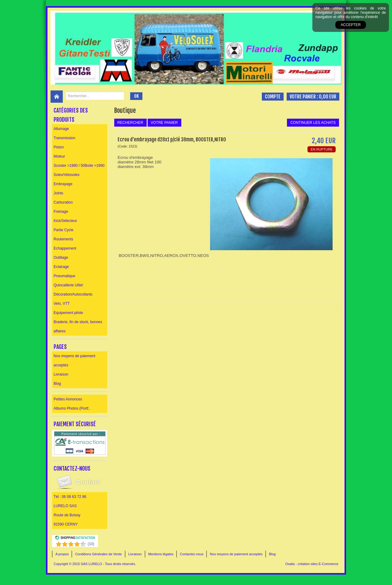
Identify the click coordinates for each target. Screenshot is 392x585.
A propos (62, 554)
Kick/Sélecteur (65, 221)
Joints (58, 193)
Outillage (61, 258)
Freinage (61, 212)
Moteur (59, 156)
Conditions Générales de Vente (98, 554)
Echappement (65, 248)
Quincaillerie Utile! (68, 285)
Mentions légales (161, 554)
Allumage (61, 129)
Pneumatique (64, 276)
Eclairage (61, 267)
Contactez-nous (192, 554)
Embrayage (63, 184)
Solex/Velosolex (67, 175)
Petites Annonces (68, 399)
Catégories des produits (71, 115)
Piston (59, 147)
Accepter (351, 25)
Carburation (63, 202)
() (91, 544)
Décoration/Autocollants (73, 294)
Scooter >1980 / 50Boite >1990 (79, 166)
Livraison (61, 374)
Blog (57, 384)
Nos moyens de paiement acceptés (74, 361)
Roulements (63, 239)
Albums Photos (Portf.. (72, 408)
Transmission (64, 138)
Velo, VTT (62, 304)
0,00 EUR (328, 97)
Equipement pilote (68, 313)
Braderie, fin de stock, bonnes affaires (78, 327)
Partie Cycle (64, 230)
